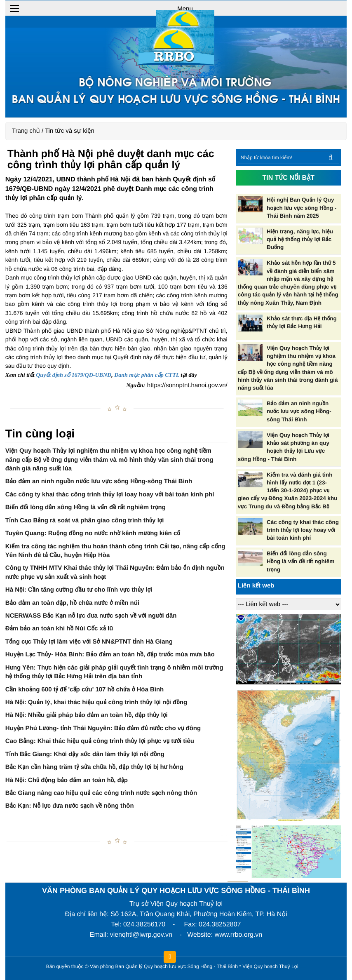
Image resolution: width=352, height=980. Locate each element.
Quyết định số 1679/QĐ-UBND (74, 375)
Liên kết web (256, 586)
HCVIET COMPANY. (304, 968)
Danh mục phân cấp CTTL (147, 375)
